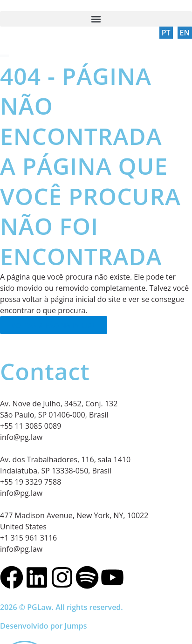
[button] (96, 19)
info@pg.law (21, 437)
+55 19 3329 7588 (31, 482)
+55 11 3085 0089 (31, 426)
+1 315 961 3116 (28, 538)
